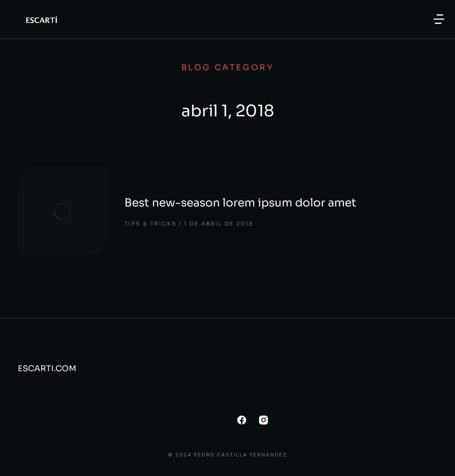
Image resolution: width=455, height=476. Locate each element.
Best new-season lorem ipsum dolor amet (240, 203)
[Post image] (62, 211)
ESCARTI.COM (47, 369)
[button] (439, 19)
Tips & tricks (150, 224)
